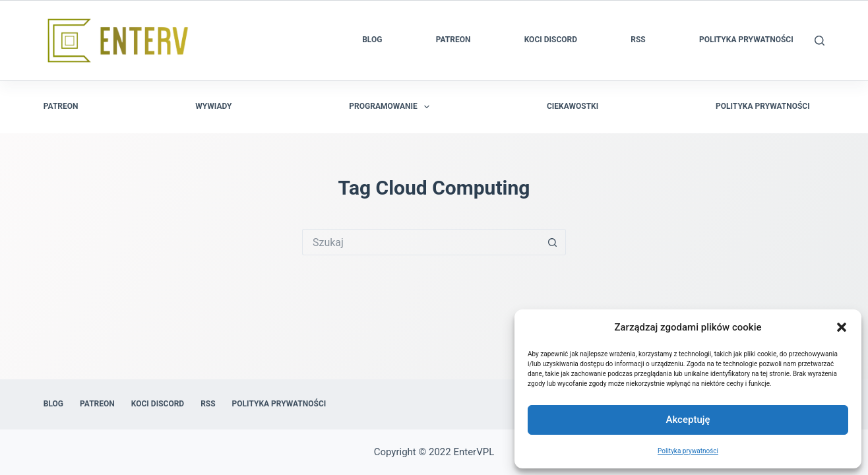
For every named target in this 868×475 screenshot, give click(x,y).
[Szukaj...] (421, 242)
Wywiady (213, 106)
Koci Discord (551, 40)
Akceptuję (688, 420)
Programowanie (392, 107)
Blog (372, 40)
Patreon (453, 40)
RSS (638, 40)
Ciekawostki (573, 106)
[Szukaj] (820, 41)
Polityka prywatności (688, 451)
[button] (842, 327)
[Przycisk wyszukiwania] (553, 242)
